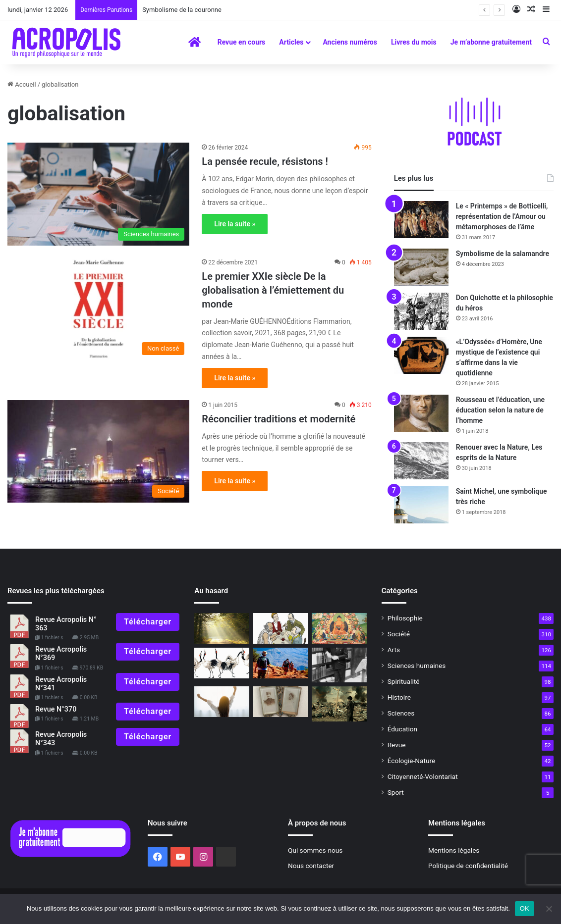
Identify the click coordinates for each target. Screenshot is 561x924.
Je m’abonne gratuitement (491, 42)
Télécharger (148, 622)
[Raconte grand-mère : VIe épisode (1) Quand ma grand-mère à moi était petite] (280, 702)
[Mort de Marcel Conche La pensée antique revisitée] (222, 628)
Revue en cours (242, 42)
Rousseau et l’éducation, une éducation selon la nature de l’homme (500, 410)
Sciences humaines (417, 666)
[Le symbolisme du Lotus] (339, 628)
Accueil (22, 84)
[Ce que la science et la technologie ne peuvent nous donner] (339, 704)
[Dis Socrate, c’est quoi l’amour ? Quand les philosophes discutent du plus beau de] (280, 628)
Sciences (401, 713)
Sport (396, 792)
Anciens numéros (350, 42)
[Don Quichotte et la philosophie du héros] (421, 311)
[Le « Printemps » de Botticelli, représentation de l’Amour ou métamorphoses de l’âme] (421, 220)
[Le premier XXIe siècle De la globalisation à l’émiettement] (98, 309)
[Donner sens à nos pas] (280, 663)
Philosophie (405, 618)
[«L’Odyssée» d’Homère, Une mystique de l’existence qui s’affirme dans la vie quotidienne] (421, 355)
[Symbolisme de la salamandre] (421, 267)
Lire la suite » (235, 224)
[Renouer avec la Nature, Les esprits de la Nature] (421, 461)
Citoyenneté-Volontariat (423, 776)
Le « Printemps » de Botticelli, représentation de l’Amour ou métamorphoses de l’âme (502, 216)
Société (399, 634)
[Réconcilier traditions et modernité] (98, 451)
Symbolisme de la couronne (182, 10)
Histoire (399, 697)
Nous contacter (311, 866)
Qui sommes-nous (315, 850)
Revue (397, 745)
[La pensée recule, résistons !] (98, 194)
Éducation (403, 729)
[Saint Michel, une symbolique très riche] (421, 505)
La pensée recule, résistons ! (265, 161)
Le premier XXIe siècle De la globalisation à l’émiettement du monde (273, 290)
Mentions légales (454, 850)
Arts (394, 650)
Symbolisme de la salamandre (503, 254)
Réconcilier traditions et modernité (279, 419)
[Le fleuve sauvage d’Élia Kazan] (339, 665)
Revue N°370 (56, 709)
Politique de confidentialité (468, 866)
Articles (291, 42)
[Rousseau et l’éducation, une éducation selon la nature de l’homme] (421, 413)
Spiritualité (404, 681)
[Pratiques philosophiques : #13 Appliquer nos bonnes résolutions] (222, 702)
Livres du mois (414, 42)
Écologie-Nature (411, 761)
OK (525, 908)
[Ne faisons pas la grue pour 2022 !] (222, 663)
